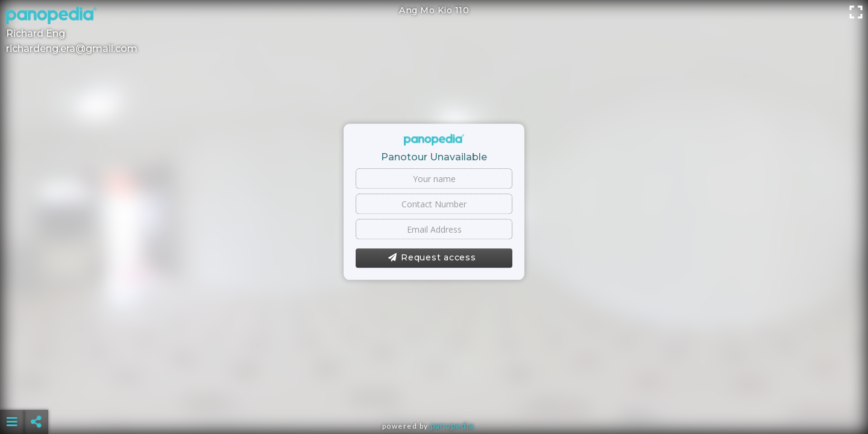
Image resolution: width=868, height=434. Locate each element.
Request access (432, 258)
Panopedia (452, 426)
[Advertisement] (434, 392)
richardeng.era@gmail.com (72, 49)
